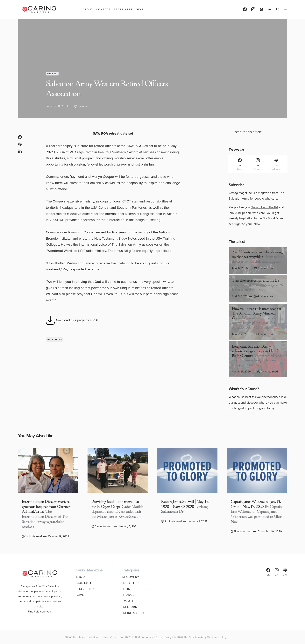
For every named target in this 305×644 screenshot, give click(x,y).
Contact (83, 583)
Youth (128, 601)
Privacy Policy (163, 637)
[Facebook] (245, 9)
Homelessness (135, 589)
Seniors (129, 607)
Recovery (131, 577)
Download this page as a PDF (72, 320)
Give (79, 595)
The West (52, 74)
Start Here (85, 589)
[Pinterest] (261, 9)
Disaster (130, 583)
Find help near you (39, 609)
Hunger (129, 595)
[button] (270, 9)
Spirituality (133, 613)
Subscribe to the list (265, 207)
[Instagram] (253, 9)
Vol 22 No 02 (54, 339)
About (81, 577)
